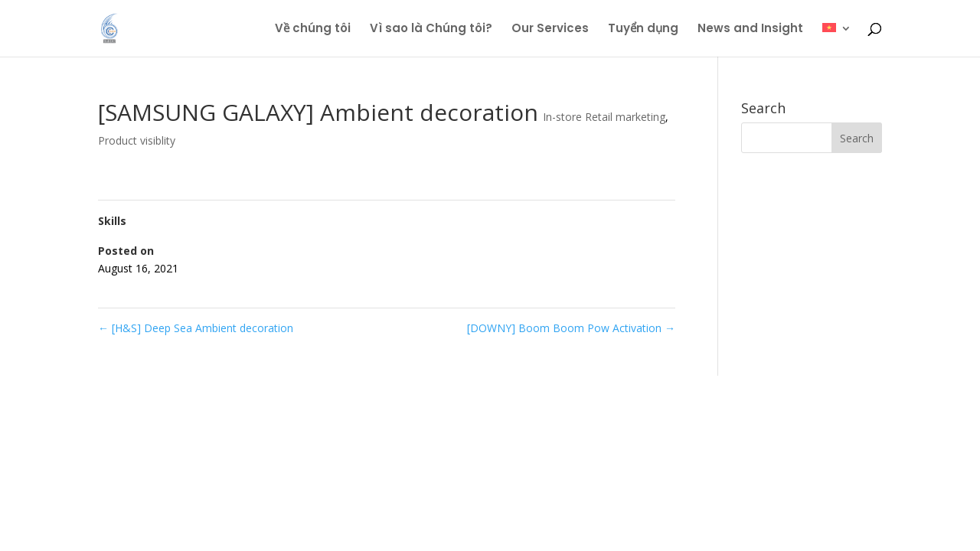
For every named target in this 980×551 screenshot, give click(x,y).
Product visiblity (137, 140)
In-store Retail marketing (604, 117)
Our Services (550, 29)
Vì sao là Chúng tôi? (431, 29)
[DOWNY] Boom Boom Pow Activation (571, 328)
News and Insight (750, 29)
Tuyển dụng (643, 29)
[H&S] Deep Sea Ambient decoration (196, 328)
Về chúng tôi (313, 29)
